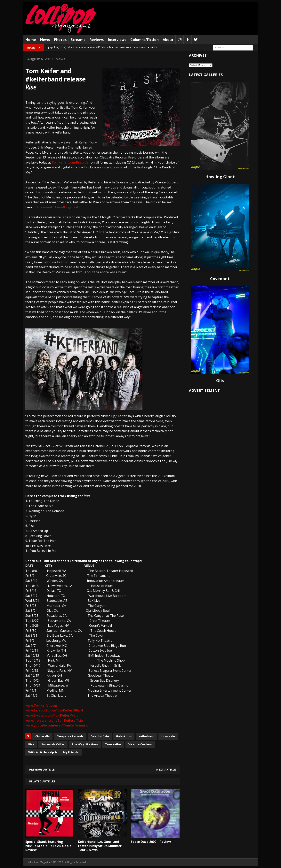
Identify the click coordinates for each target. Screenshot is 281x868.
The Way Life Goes (85, 744)
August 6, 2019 (40, 59)
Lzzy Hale (168, 736)
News (45, 40)
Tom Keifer (113, 744)
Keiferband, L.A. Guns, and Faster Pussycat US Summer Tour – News (100, 846)
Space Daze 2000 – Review (151, 842)
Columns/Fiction (145, 40)
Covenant (220, 279)
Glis (220, 381)
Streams (78, 40)
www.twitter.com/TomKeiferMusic (52, 715)
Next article (166, 769)
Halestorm (124, 736)
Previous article (42, 769)
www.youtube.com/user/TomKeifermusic (57, 725)
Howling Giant (220, 177)
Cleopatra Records (70, 736)
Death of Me (100, 736)
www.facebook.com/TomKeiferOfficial (54, 710)
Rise (31, 744)
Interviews (117, 40)
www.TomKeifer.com (41, 705)
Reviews (96, 40)
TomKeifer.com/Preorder (71, 162)
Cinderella (42, 736)
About (168, 40)
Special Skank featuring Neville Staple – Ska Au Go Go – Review (50, 846)
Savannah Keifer (53, 744)
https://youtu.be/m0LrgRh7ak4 (57, 207)
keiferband (146, 736)
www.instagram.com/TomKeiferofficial (54, 720)
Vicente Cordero (140, 744)
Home (31, 40)
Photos (60, 40)
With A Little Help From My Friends (53, 752)
